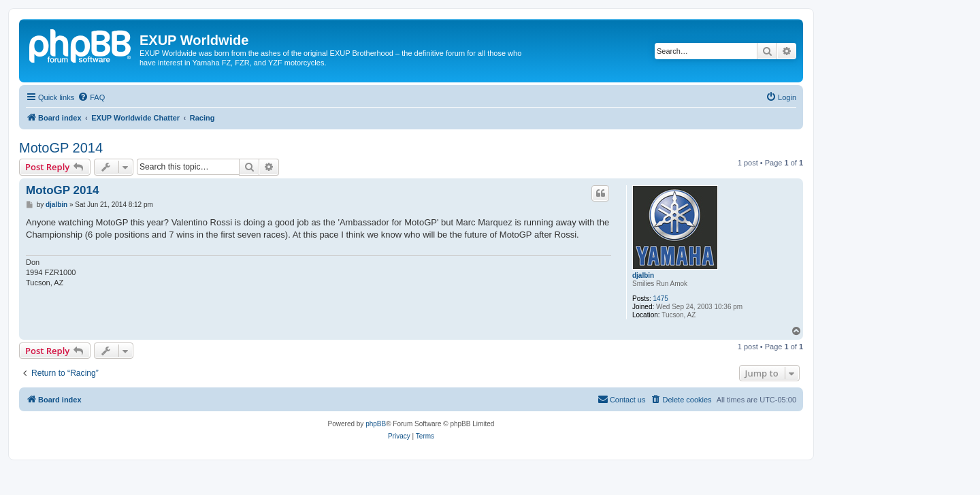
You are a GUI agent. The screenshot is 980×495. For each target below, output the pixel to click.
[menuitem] (91, 97)
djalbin (643, 275)
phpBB (376, 424)
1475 (661, 299)
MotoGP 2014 (61, 148)
